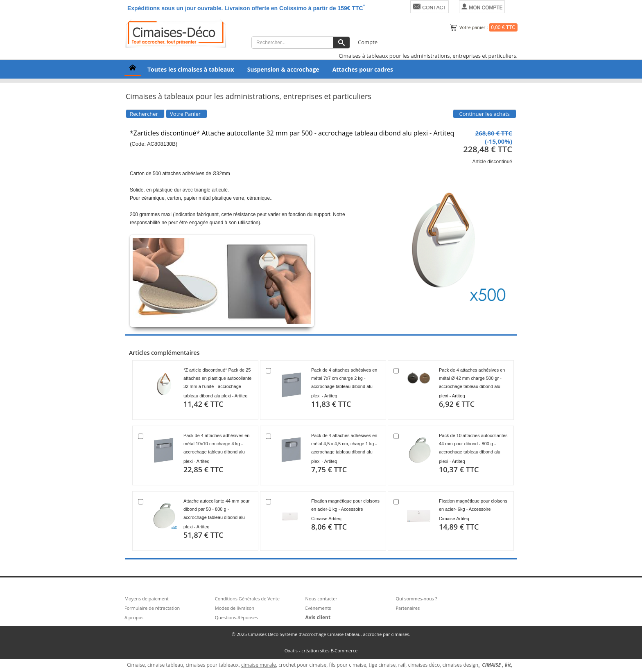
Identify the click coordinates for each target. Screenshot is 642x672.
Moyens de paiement (147, 599)
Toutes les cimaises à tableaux (191, 69)
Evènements (318, 608)
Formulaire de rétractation (152, 608)
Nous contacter (321, 599)
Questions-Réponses (236, 617)
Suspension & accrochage (283, 69)
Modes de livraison (235, 608)
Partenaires (408, 608)
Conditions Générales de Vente (247, 599)
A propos (134, 617)
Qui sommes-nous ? (416, 599)
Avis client (318, 617)
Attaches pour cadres (363, 69)
